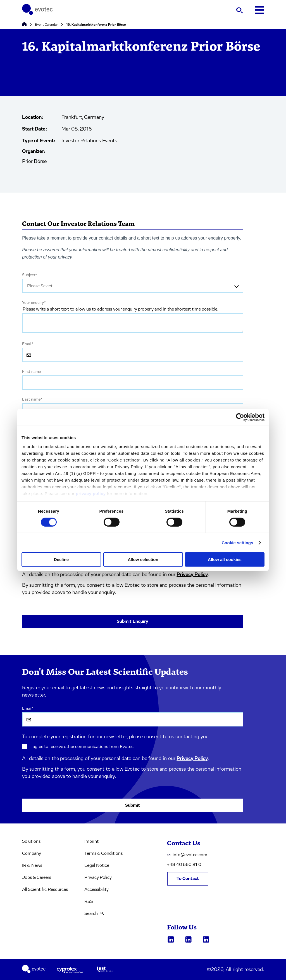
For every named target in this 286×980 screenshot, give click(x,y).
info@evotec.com (187, 855)
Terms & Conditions (103, 853)
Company (32, 853)
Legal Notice (97, 865)
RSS (89, 901)
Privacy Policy (192, 575)
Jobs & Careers (37, 877)
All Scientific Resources (45, 889)
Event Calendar (46, 25)
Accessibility (96, 889)
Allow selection (143, 559)
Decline (61, 559)
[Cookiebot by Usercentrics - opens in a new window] (240, 417)
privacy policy (91, 493)
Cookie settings (237, 543)
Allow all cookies (225, 559)
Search (94, 913)
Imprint (91, 841)
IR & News (32, 865)
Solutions (31, 841)
